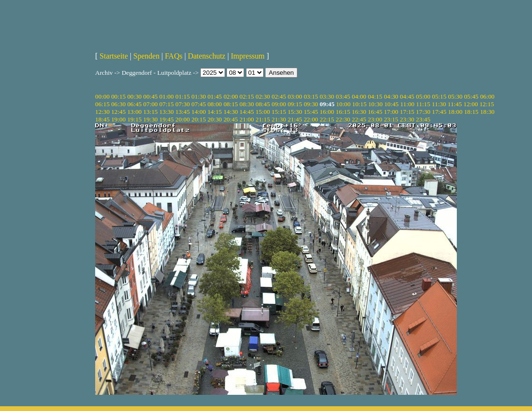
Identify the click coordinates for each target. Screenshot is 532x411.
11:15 (423, 104)
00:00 (102, 96)
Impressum (248, 56)
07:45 (198, 104)
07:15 (167, 104)
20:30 (215, 119)
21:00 (246, 119)
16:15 (343, 112)
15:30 (295, 112)
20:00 (183, 119)
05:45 (471, 96)
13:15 (150, 112)
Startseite (114, 56)
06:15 (102, 104)
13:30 (167, 112)
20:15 (198, 119)
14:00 (198, 112)
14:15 (215, 112)
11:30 (439, 104)
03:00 (295, 96)
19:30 (150, 119)
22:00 (311, 119)
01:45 (215, 96)
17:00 (391, 112)
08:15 (231, 104)
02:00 (231, 96)
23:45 (423, 119)
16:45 (375, 112)
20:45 (231, 119)
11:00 (407, 104)
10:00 (343, 104)
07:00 (150, 104)
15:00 (263, 112)
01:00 (167, 96)
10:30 (375, 104)
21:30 (279, 119)
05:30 (455, 96)
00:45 (150, 96)
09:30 (311, 104)
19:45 (167, 119)
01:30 (198, 96)
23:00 (375, 119)
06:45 (134, 104)
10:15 (359, 104)
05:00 (423, 96)
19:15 (134, 119)
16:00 (327, 112)
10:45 (391, 104)
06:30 (118, 104)
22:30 (343, 119)
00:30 (134, 96)
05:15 (439, 96)
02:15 (246, 96)
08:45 (263, 104)
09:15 (295, 104)
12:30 (102, 112)
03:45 (343, 96)
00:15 (118, 96)
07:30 (183, 104)
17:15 (407, 112)
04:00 (359, 96)
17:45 (439, 112)
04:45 (407, 96)
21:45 (295, 119)
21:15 (263, 119)
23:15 (391, 119)
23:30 (407, 119)
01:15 (183, 96)
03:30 (327, 96)
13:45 (183, 112)
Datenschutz (207, 56)
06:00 (487, 96)
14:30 (231, 112)
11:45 (455, 104)
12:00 (471, 104)
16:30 (359, 112)
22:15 (327, 119)
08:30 (246, 104)
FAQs (173, 56)
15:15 (279, 112)
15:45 (311, 112)
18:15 (471, 112)
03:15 (311, 96)
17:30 (423, 112)
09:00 (279, 104)
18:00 (455, 112)
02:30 (263, 96)
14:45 (246, 112)
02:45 (279, 96)
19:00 (118, 119)
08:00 (215, 104)
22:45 (359, 119)
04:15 (375, 96)
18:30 (487, 112)
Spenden (146, 56)
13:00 (134, 112)
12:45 (118, 112)
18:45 (102, 119)
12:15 (487, 104)
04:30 (391, 96)
